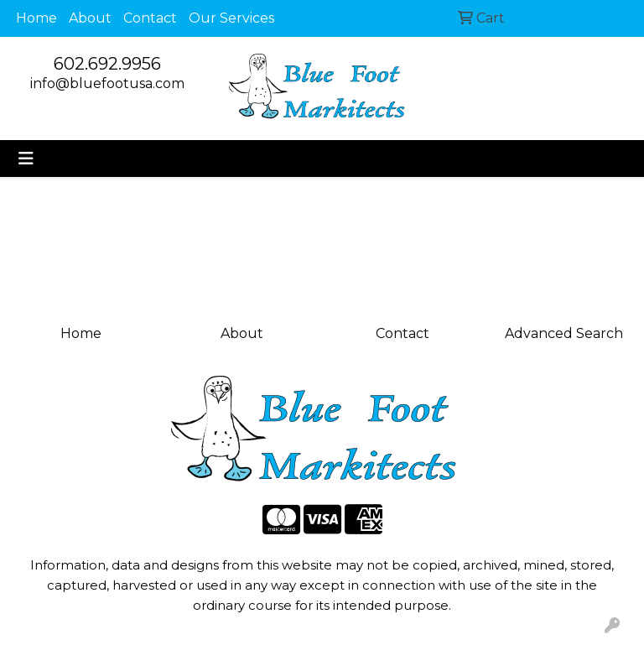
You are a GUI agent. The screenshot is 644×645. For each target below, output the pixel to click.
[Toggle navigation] (26, 159)
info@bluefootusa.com (107, 83)
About (90, 18)
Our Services (231, 18)
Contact (150, 18)
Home (36, 18)
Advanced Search (564, 333)
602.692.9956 (107, 64)
